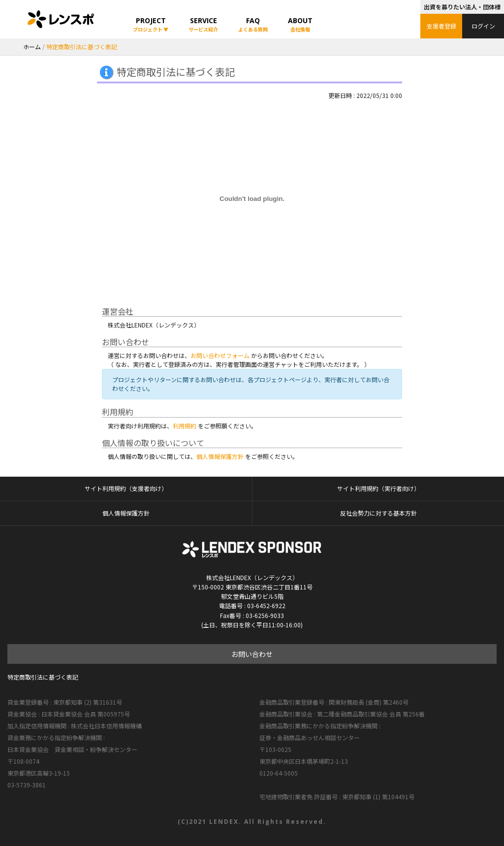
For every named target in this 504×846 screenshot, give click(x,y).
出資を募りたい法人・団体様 (462, 7)
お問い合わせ (252, 654)
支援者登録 (441, 26)
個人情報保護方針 (220, 456)
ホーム (32, 47)
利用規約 (185, 426)
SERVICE (203, 24)
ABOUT (300, 24)
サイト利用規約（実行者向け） (378, 488)
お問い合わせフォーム (220, 355)
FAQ (253, 24)
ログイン (483, 26)
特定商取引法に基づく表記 (43, 677)
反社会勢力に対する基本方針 (378, 513)
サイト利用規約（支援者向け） (126, 488)
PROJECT (151, 24)
